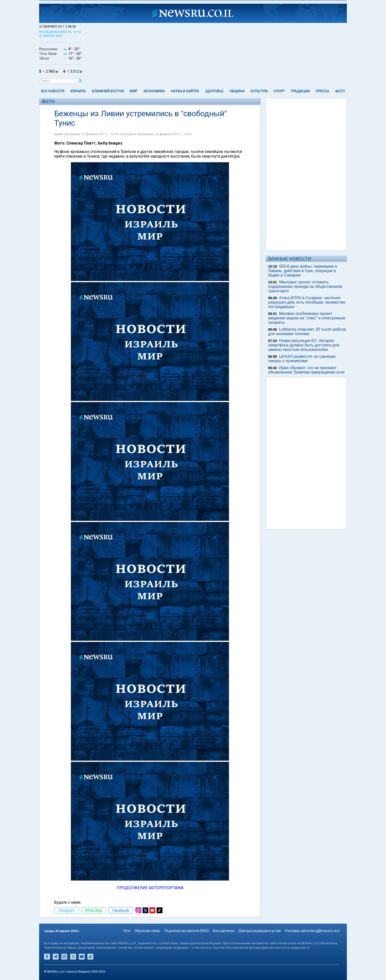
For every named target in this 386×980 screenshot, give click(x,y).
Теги (127, 931)
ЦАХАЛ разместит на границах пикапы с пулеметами (302, 359)
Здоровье (214, 91)
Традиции (300, 91)
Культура (259, 91)
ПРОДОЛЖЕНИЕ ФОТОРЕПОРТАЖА (150, 888)
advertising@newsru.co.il (320, 931)
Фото (340, 91)
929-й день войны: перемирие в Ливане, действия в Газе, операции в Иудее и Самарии (303, 271)
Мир (134, 91)
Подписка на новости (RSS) (187, 931)
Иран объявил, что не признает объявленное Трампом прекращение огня (306, 370)
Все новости (53, 91)
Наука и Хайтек (185, 91)
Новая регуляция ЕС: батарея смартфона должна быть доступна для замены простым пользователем (304, 345)
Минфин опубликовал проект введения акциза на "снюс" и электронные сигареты (307, 318)
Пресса (322, 91)
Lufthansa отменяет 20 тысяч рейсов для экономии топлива (307, 332)
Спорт (279, 91)
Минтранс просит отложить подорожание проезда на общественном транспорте (305, 286)
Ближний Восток (108, 91)
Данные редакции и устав (260, 931)
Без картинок (224, 931)
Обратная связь (147, 931)
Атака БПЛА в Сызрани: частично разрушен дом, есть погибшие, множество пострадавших (307, 302)
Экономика (154, 91)
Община (237, 91)
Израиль (78, 91)
